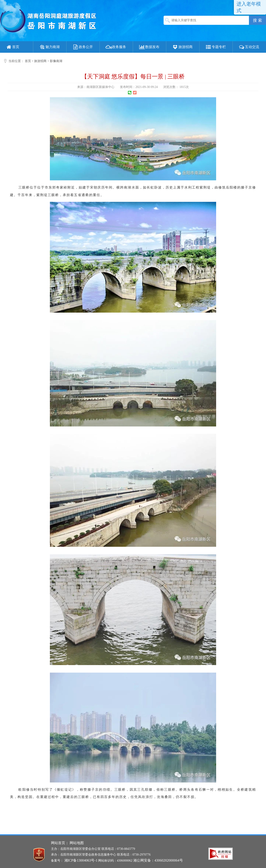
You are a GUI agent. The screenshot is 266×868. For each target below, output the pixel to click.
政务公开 (82, 47)
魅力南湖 (49, 47)
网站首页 (58, 843)
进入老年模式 (249, 7)
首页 (12, 47)
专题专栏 (215, 47)
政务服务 (116, 47)
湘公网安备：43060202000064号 (158, 860)
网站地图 (77, 843)
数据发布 (149, 47)
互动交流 (249, 47)
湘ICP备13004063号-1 (81, 860)
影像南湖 (56, 61)
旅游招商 (182, 47)
